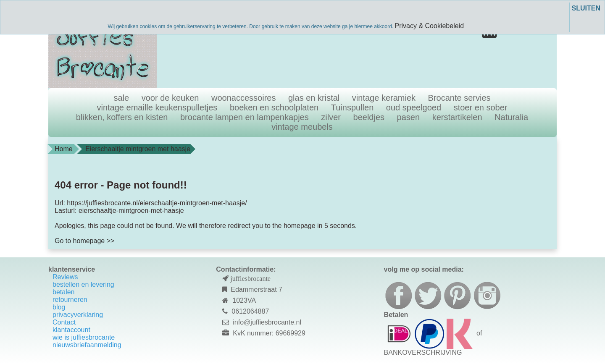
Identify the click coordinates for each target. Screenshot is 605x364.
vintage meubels (302, 127)
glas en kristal (314, 98)
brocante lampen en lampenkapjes (245, 117)
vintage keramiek (384, 98)
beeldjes (369, 117)
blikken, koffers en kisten (122, 117)
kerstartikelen (457, 117)
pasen (409, 117)
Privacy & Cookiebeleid (430, 26)
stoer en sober (481, 107)
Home (64, 149)
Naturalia (511, 117)
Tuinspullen (352, 107)
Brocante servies (459, 98)
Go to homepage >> (84, 241)
